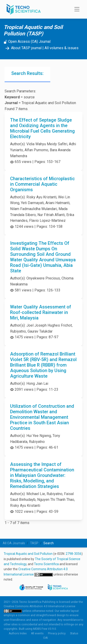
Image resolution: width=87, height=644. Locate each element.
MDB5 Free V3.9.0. (45, 629)
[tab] (27, 74)
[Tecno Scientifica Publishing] (24, 9)
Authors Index (18, 633)
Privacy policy (57, 633)
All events (37, 633)
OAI (45, 638)
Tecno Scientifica (46, 564)
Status (74, 633)
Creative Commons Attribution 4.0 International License (39, 606)
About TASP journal (23, 48)
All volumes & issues (62, 48)
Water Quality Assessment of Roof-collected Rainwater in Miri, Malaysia (41, 312)
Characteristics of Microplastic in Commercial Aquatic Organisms (42, 184)
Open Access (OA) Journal (27, 41)
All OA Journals (14, 543)
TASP (34, 543)
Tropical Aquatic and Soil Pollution (28, 554)
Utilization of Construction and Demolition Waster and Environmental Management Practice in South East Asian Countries (42, 417)
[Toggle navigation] (76, 9)
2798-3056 (74, 554)
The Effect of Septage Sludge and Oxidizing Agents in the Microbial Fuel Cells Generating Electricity (42, 128)
